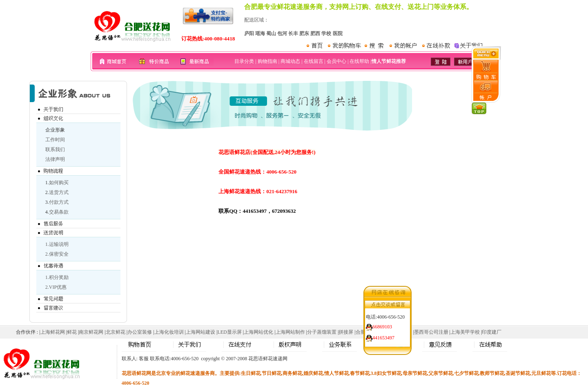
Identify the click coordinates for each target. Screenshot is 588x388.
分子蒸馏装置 (322, 332)
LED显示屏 (229, 332)
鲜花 (72, 332)
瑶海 (260, 33)
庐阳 (249, 33)
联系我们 (55, 149)
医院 (338, 33)
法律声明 (55, 159)
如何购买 (59, 183)
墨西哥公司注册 (431, 332)
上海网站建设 (200, 332)
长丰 (293, 33)
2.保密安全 (57, 254)
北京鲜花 (116, 332)
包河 (282, 33)
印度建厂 (492, 332)
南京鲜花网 (91, 332)
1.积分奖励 (57, 277)
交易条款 (59, 212)
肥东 (304, 33)
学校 (326, 33)
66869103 (382, 326)
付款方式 (59, 202)
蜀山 (271, 33)
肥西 (315, 33)
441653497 (383, 337)
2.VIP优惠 (56, 287)
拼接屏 (346, 332)
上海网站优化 (258, 332)
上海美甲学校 (465, 332)
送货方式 (59, 192)
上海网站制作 (290, 332)
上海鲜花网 (53, 332)
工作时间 (55, 140)
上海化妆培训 (169, 332)
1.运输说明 (57, 244)
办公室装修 (140, 332)
